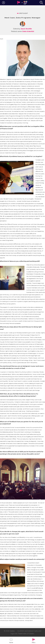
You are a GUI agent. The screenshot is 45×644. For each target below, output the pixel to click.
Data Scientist (28, 31)
